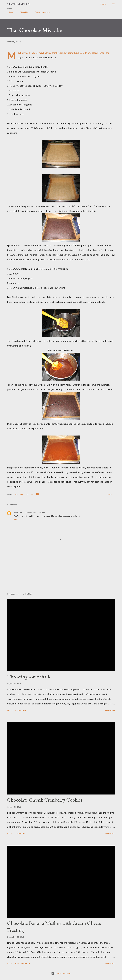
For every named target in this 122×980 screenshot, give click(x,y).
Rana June (18, 513)
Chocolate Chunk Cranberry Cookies (45, 800)
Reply (17, 519)
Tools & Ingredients (41, 12)
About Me (22, 12)
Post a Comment (22, 964)
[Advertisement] (61, 572)
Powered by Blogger (61, 973)
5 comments (20, 710)
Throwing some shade (29, 677)
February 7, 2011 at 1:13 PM (34, 513)
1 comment (20, 834)
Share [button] (109, 495)
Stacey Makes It (19, 4)
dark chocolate (26, 495)
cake (16, 495)
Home (9, 12)
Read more (110, 710)
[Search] (103, 4)
